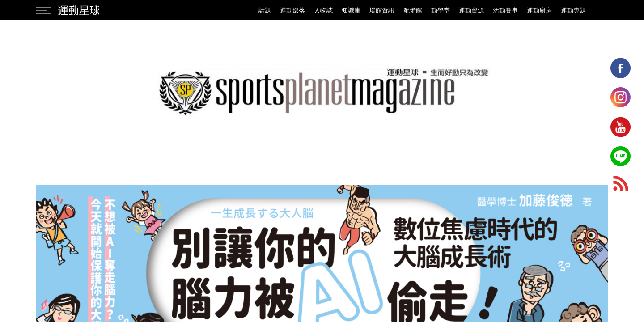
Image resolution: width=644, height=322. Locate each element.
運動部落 (292, 10)
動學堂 (441, 10)
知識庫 (351, 10)
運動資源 (471, 10)
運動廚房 (539, 10)
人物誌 (323, 10)
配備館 (413, 10)
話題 (265, 10)
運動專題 (573, 10)
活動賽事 (505, 10)
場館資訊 (382, 10)
